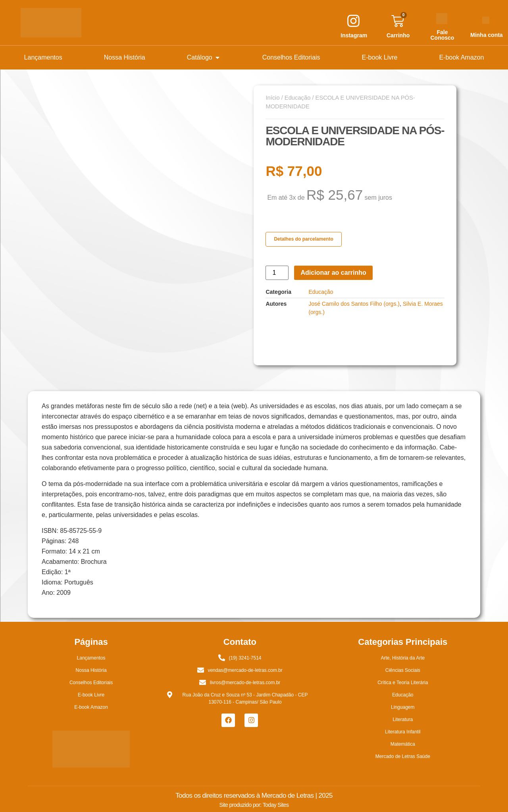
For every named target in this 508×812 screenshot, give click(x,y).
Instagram (354, 35)
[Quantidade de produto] (277, 273)
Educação (297, 98)
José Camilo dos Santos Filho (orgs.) (354, 304)
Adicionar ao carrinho (333, 273)
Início (272, 98)
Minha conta (487, 35)
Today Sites (276, 805)
